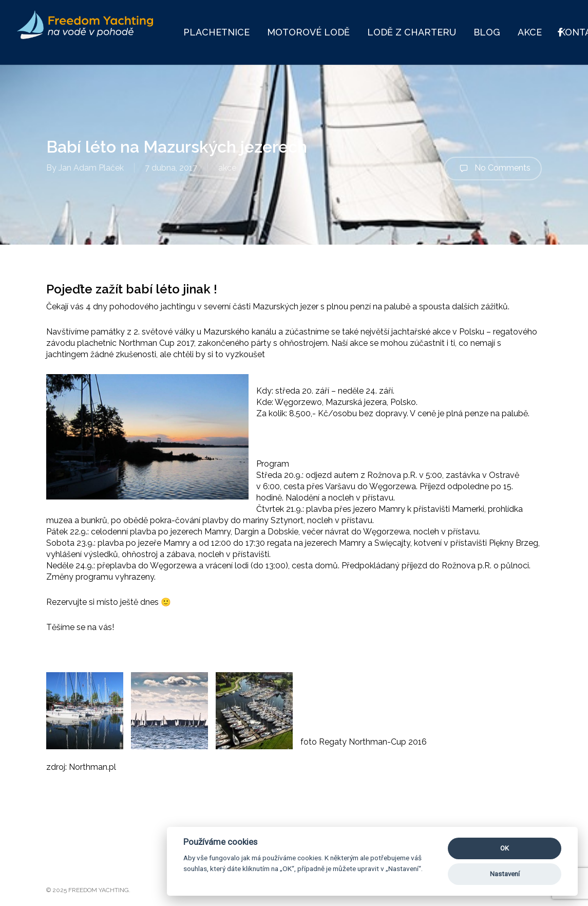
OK (505, 848)
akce (227, 168)
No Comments (493, 169)
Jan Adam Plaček (91, 168)
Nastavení (505, 874)
